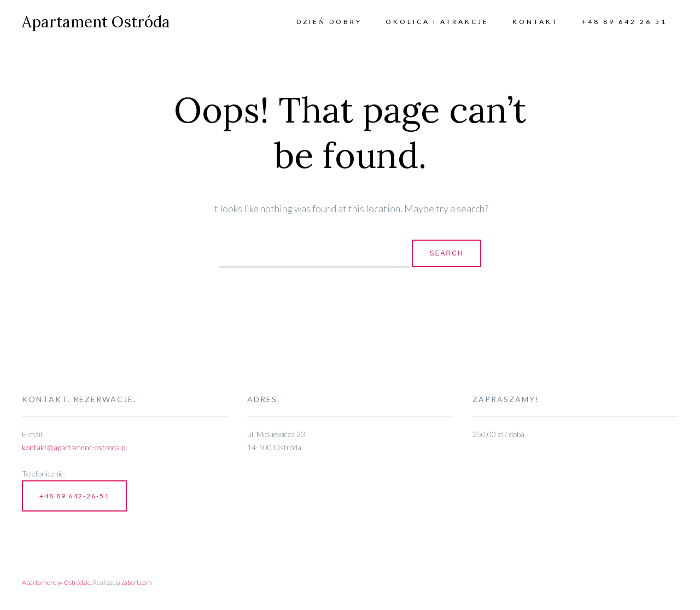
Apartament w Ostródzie (56, 582)
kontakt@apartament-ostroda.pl (74, 447)
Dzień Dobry (329, 22)
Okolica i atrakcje (437, 22)
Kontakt (535, 22)
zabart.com (137, 582)
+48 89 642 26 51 (625, 22)
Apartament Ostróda (96, 22)
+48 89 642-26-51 (74, 496)
